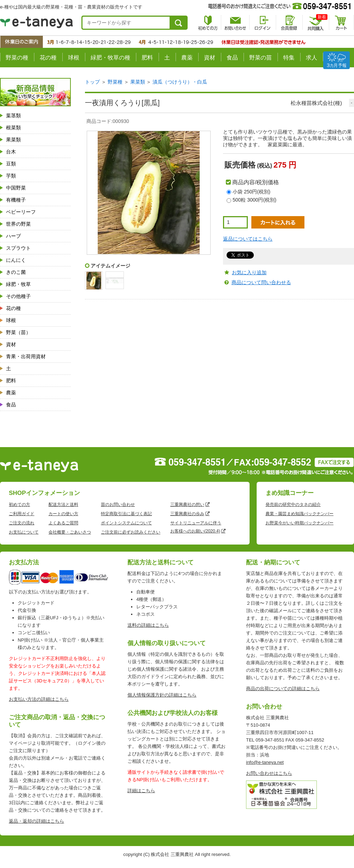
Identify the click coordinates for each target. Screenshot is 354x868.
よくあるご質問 (63, 523)
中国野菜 (16, 188)
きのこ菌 (16, 272)
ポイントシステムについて (126, 523)
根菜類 (13, 128)
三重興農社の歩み (187, 514)
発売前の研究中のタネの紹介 (293, 505)
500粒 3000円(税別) (255, 200)
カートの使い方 (63, 514)
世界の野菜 (18, 224)
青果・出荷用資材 (26, 356)
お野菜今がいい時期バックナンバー (299, 523)
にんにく (16, 260)
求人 (312, 58)
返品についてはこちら (248, 239)
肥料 (147, 58)
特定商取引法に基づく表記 (126, 514)
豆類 (11, 164)
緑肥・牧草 (18, 284)
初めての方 (19, 505)
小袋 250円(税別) (252, 192)
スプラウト (18, 248)
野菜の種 (17, 58)
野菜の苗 (261, 58)
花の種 (48, 58)
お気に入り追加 (249, 272)
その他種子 (18, 296)
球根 (74, 58)
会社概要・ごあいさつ (70, 532)
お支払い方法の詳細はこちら (39, 699)
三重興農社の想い (187, 505)
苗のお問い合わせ (118, 505)
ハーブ (13, 236)
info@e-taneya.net (265, 762)
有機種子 (16, 200)
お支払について (24, 532)
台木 (11, 152)
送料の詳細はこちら (148, 625)
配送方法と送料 (63, 505)
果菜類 (13, 140)
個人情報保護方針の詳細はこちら (162, 695)
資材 (210, 58)
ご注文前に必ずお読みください (131, 532)
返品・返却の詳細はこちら (36, 821)
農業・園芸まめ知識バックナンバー (299, 514)
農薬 (187, 58)
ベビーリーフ (21, 212)
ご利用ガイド (22, 514)
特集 (289, 58)
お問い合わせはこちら (269, 773)
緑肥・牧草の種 (110, 58)
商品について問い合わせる (261, 282)
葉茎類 (13, 115)
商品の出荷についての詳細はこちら (283, 689)
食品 (232, 58)
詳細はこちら (141, 791)
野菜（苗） (18, 332)
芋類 (11, 176)
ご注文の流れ (22, 523)
